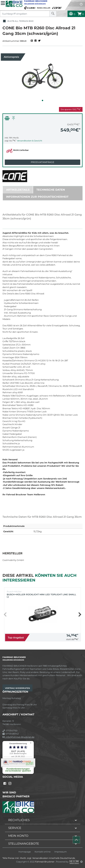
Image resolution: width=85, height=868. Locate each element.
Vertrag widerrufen (17, 688)
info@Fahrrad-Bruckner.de (18, 737)
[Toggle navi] (3, 3)
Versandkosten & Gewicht (30, 141)
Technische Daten (51, 190)
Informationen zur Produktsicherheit (37, 197)
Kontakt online (43, 852)
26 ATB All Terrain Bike (18, 21)
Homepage (25, 852)
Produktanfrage (42, 162)
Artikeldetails (18, 190)
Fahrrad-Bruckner (45, 862)
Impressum (61, 852)
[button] (42, 100)
